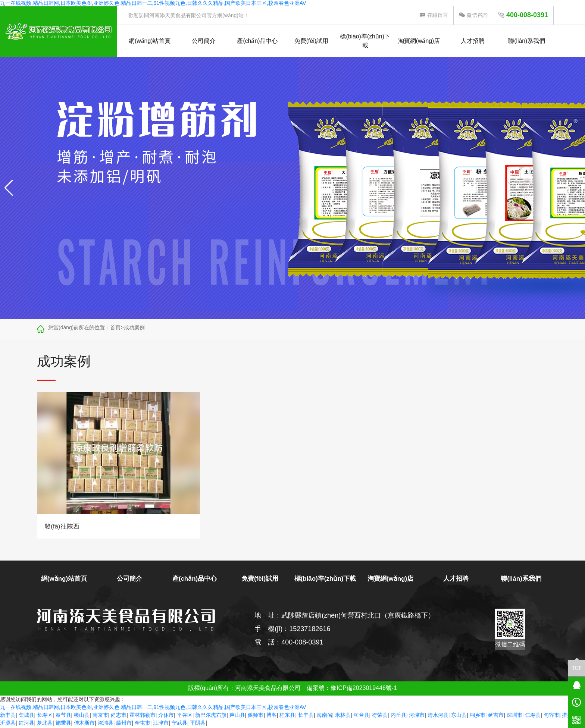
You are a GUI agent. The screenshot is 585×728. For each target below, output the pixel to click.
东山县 (459, 716)
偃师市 (256, 716)
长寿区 (45, 716)
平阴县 (198, 724)
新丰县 (8, 716)
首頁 (115, 328)
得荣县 (380, 716)
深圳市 (514, 716)
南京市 (100, 716)
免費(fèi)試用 (312, 41)
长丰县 (306, 716)
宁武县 (179, 724)
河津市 (417, 716)
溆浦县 (106, 724)
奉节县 (63, 716)
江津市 (161, 724)
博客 (272, 716)
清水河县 (438, 716)
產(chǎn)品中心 (257, 41)
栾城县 (26, 716)
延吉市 (496, 716)
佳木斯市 (84, 724)
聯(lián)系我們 (527, 41)
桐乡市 (478, 716)
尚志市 (119, 716)
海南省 (325, 716)
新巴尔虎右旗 (211, 716)
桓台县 (362, 716)
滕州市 (124, 724)
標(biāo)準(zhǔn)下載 (365, 41)
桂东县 (287, 716)
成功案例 (134, 328)
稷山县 (82, 716)
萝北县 (45, 724)
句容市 (551, 716)
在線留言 (434, 15)
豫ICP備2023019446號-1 (364, 689)
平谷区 (185, 716)
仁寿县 (533, 716)
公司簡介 (204, 41)
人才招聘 (473, 41)
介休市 (166, 716)
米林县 (343, 716)
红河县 (26, 724)
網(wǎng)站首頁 (150, 41)
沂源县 (8, 724)
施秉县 (63, 724)
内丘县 (398, 716)
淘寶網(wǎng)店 (419, 41)
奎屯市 (143, 724)
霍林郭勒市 (143, 716)
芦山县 (237, 716)
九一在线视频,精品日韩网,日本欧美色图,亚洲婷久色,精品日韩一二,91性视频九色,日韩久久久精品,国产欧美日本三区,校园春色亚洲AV (153, 3)
